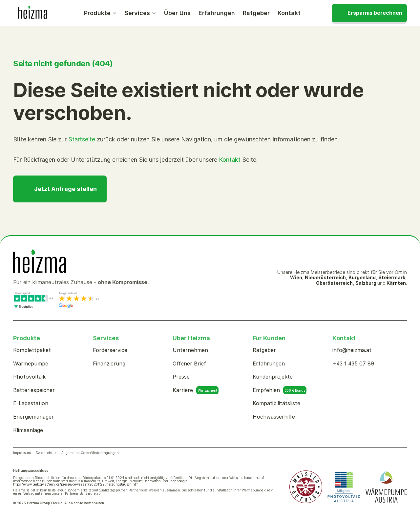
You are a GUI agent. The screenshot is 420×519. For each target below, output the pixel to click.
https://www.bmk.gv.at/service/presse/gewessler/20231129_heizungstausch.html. (77, 484)
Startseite (82, 139)
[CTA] (369, 13)
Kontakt (230, 160)
